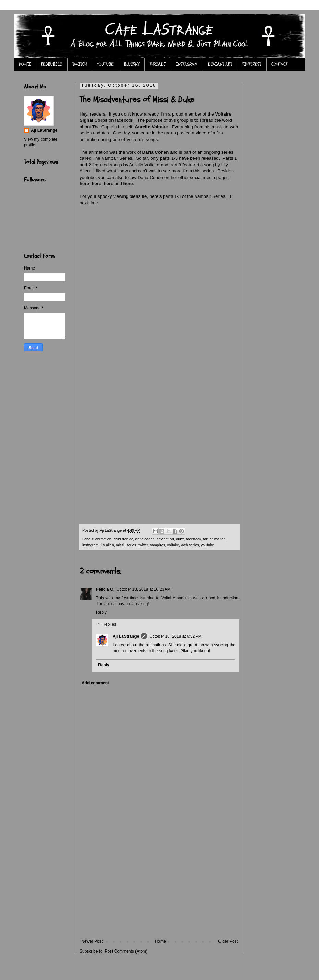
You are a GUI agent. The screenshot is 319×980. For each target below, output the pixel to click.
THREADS (158, 64)
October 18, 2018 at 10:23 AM (143, 589)
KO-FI (25, 64)
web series (190, 545)
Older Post (228, 941)
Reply (101, 612)
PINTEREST (252, 64)
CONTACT (279, 64)
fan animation (214, 539)
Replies (109, 625)
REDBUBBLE (51, 64)
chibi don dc (123, 539)
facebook (194, 539)
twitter (143, 545)
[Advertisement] (159, 887)
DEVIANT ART (220, 64)
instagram (90, 545)
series (131, 545)
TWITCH (80, 64)
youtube (208, 545)
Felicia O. (105, 589)
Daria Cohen (156, 152)
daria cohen (145, 539)
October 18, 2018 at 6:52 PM (175, 636)
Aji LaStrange (126, 636)
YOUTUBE (105, 64)
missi (120, 545)
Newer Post (92, 941)
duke (180, 539)
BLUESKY (132, 64)
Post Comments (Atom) (126, 951)
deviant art (165, 539)
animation (103, 539)
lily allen (107, 545)
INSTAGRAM (187, 64)
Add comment (95, 683)
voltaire (173, 545)
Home (161, 941)
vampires (157, 545)
